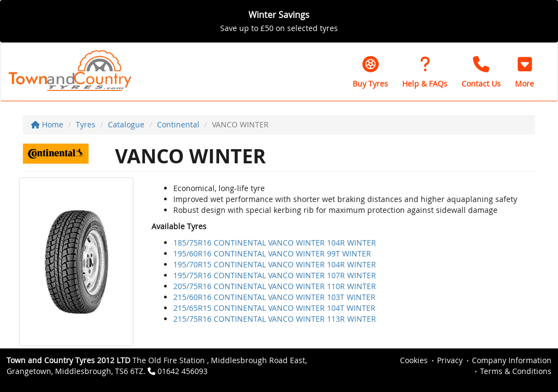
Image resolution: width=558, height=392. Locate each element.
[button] (524, 72)
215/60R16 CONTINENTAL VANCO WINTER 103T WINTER (274, 297)
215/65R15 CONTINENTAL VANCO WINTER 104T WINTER (274, 308)
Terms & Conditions (516, 371)
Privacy (450, 360)
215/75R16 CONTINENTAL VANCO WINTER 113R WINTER (275, 319)
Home (47, 124)
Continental (178, 124)
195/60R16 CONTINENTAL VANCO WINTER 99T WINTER (272, 253)
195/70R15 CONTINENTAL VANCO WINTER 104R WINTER (275, 264)
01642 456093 (183, 371)
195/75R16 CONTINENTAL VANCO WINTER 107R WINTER (275, 275)
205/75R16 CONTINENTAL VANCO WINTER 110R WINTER (275, 286)
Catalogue (126, 124)
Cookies (414, 360)
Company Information (512, 360)
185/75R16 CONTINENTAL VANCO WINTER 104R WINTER (275, 243)
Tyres (86, 124)
